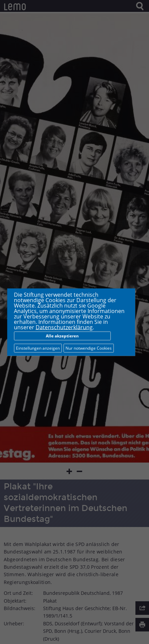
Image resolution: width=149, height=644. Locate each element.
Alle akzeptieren (62, 336)
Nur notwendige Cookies (89, 348)
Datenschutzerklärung (64, 327)
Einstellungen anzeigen (38, 348)
